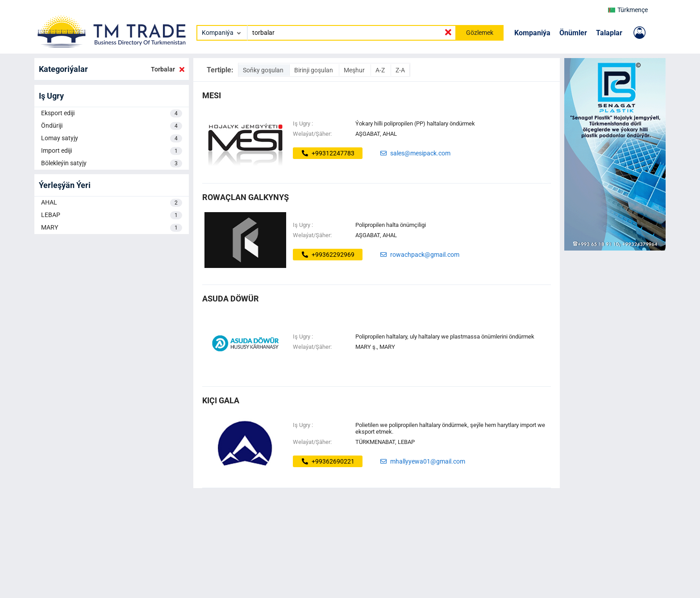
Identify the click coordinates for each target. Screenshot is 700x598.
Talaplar (609, 33)
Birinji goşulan (314, 70)
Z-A (400, 70)
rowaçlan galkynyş (246, 197)
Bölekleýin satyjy (112, 163)
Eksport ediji (112, 113)
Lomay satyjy (112, 138)
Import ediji (112, 151)
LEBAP (112, 215)
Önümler (573, 33)
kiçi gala (221, 400)
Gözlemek (480, 33)
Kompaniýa (532, 33)
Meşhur (355, 70)
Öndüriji (112, 126)
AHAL (112, 203)
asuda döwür (231, 299)
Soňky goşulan (264, 70)
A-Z (381, 70)
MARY (112, 228)
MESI (212, 95)
